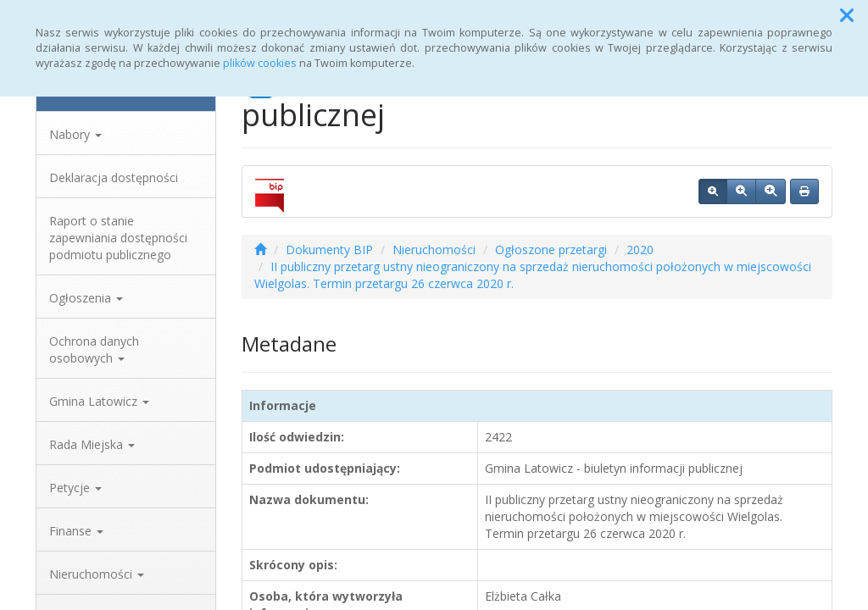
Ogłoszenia (86, 298)
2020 (640, 250)
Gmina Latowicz (99, 401)
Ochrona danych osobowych (94, 349)
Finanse (76, 531)
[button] (847, 15)
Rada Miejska (92, 444)
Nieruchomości (97, 574)
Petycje (75, 488)
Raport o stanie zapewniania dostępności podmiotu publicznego (118, 238)
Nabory (75, 134)
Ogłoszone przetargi (551, 250)
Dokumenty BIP (329, 250)
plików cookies (260, 63)
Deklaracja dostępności (114, 177)
